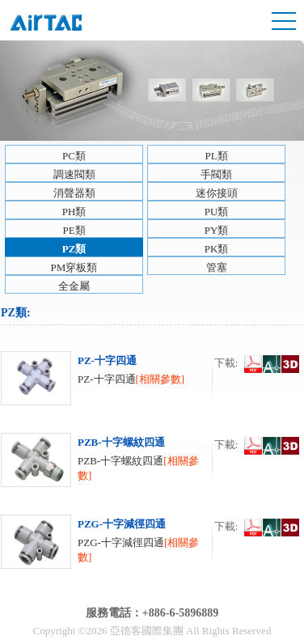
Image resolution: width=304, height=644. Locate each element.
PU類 (217, 212)
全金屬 (74, 286)
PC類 (74, 156)
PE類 (74, 230)
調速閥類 (74, 174)
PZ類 (74, 249)
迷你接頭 (217, 193)
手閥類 (216, 174)
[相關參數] (160, 379)
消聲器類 (74, 193)
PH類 (74, 212)
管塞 (217, 267)
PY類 (217, 230)
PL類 (216, 156)
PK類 (217, 249)
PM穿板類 (74, 267)
